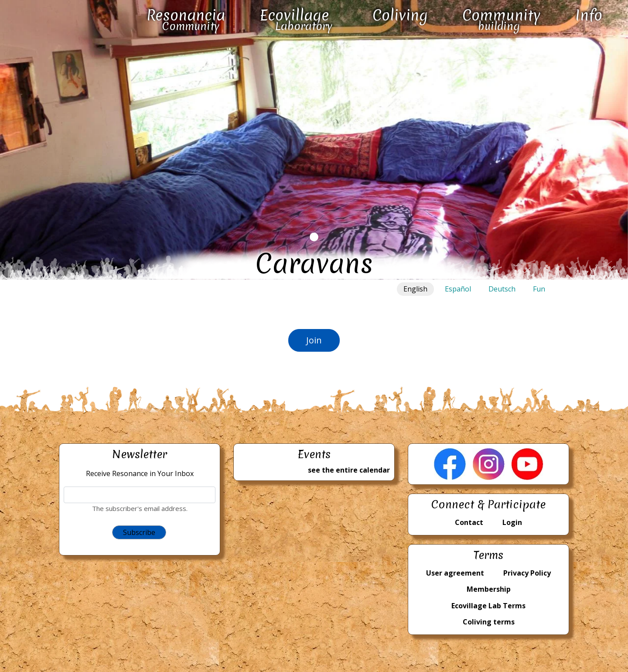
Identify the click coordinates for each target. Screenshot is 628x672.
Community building (501, 19)
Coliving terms (489, 622)
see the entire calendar (349, 470)
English (415, 289)
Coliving (400, 15)
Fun (539, 289)
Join (314, 340)
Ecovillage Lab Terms (488, 606)
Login (512, 522)
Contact (469, 522)
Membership (489, 589)
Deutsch (502, 289)
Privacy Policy (527, 573)
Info (589, 15)
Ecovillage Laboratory (296, 19)
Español (458, 289)
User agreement (455, 573)
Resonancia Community (186, 19)
